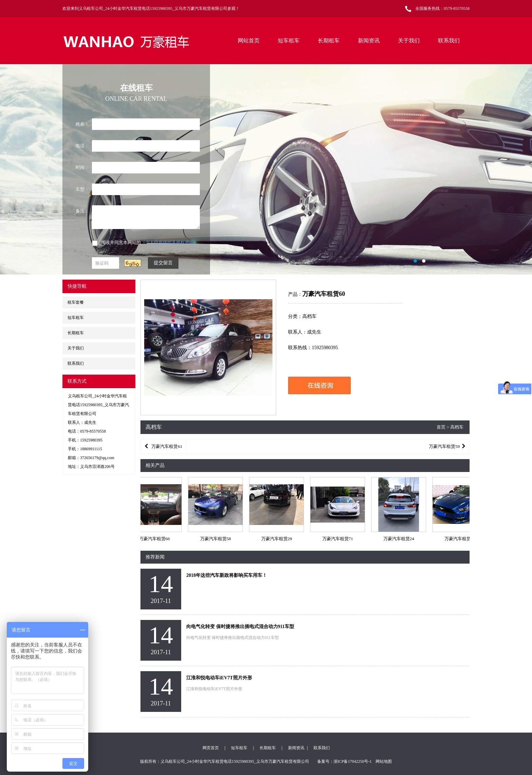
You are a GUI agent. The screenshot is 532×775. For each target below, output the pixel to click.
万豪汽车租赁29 (279, 539)
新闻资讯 (369, 41)
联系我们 (449, 41)
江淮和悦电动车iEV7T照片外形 (219, 678)
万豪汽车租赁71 (340, 539)
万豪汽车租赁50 (462, 539)
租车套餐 (76, 302)
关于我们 (409, 41)
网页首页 (211, 748)
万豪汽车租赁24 (401, 539)
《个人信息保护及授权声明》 (169, 242)
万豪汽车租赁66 (157, 539)
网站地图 (384, 761)
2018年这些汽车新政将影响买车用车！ (227, 575)
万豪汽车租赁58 (218, 539)
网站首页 (249, 41)
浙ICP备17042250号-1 (353, 761)
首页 (441, 427)
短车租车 (289, 41)
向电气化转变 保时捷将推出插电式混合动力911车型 (240, 627)
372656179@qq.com (97, 458)
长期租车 (329, 41)
